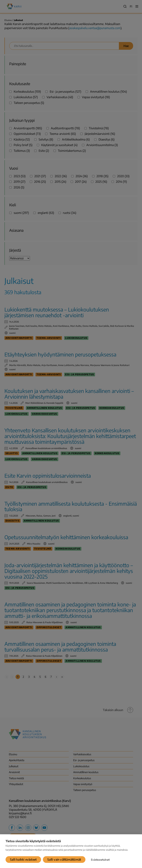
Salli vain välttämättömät (64, 860)
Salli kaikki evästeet (23, 860)
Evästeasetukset (100, 860)
